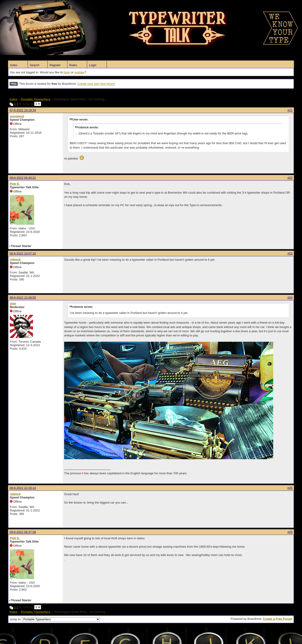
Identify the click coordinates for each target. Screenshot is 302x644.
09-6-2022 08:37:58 (23, 532)
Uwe (13, 304)
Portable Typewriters (36, 99)
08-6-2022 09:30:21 (23, 178)
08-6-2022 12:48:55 (23, 298)
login (67, 72)
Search (34, 65)
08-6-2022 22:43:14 (23, 488)
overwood (17, 116)
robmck (15, 259)
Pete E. (15, 184)
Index (14, 65)
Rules (73, 65)
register (79, 72)
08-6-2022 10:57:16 (23, 253)
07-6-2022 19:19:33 (23, 110)
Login (93, 65)
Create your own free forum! (96, 84)
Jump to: (55, 619)
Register (55, 65)
